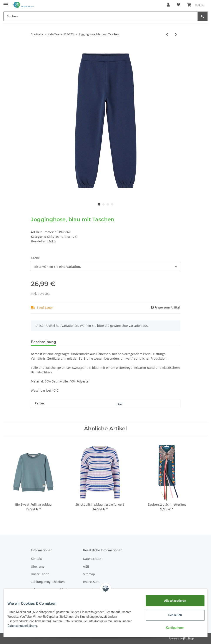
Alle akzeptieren (172, 601)
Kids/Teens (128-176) (62, 237)
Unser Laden (40, 574)
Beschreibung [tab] (43, 342)
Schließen (172, 615)
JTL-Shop (188, 638)
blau (119, 404)
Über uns (38, 566)
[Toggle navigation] (6, 3)
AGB (86, 566)
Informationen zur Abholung (52, 589)
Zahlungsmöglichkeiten (48, 582)
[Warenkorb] (196, 5)
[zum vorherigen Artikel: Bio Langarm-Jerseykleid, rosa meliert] (167, 34)
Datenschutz (92, 559)
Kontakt (36, 559)
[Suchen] (101, 16)
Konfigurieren (172, 628)
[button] (168, 5)
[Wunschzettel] (178, 5)
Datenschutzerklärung (36, 626)
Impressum (91, 582)
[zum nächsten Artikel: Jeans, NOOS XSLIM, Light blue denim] (176, 34)
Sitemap (89, 574)
